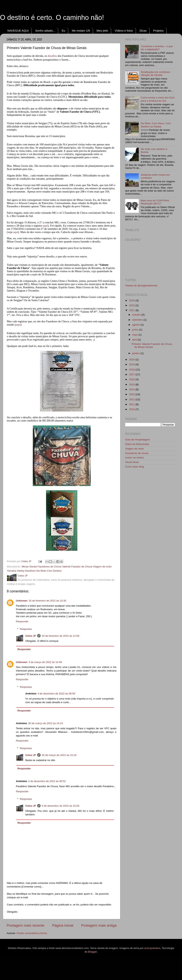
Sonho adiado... (45, 31)
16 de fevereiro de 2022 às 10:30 (47, 601)
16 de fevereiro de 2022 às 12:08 (60, 636)
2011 (132, 404)
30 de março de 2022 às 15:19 (59, 755)
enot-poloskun (152, 948)
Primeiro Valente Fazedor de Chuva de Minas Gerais (152, 345)
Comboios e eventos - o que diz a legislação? (157, 48)
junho (136, 330)
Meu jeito (102, 31)
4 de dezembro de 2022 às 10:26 (60, 806)
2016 (132, 379)
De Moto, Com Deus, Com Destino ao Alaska (156, 125)
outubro (137, 315)
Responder (22, 621)
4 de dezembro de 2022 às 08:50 (56, 694)
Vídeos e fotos (124, 31)
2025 (132, 300)
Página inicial (63, 925)
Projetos (158, 31)
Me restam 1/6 (81, 31)
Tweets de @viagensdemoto (141, 286)
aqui (45, 226)
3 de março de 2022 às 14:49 (45, 662)
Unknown (22, 601)
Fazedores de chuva (137, 453)
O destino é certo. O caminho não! (52, 18)
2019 (132, 364)
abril (135, 340)
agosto (136, 325)
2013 (132, 394)
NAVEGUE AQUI (18, 31)
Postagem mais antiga (99, 925)
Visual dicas (132, 462)
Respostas (26, 629)
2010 (132, 409)
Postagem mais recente (25, 925)
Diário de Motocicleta (137, 444)
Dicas (143, 31)
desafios (52, 56)
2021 (132, 310)
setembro (138, 320)
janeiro (136, 353)
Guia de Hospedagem (138, 440)
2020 (132, 360)
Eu (64, 31)
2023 (132, 305)
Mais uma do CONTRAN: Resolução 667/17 (155, 202)
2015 (132, 384)
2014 (132, 389)
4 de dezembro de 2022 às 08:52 (47, 781)
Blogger (93, 952)
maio (135, 335)
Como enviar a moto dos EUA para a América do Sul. (158, 99)
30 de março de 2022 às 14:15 (46, 723)
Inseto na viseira (134, 458)
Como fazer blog (135, 467)
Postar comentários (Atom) (32, 933)
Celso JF (31, 636)
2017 (132, 374)
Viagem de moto (134, 449)
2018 (132, 370)
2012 (132, 399)
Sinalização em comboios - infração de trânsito (156, 74)
